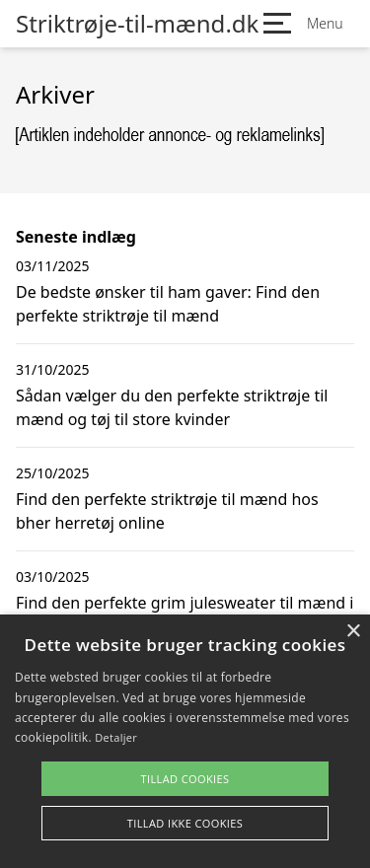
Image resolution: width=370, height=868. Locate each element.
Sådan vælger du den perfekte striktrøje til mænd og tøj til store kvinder (172, 407)
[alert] (185, 741)
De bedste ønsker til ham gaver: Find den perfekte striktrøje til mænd (168, 304)
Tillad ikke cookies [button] (185, 823)
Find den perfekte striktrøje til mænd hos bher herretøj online (167, 511)
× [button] (353, 632)
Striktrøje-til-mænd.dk (137, 24)
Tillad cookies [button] (185, 779)
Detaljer (116, 737)
